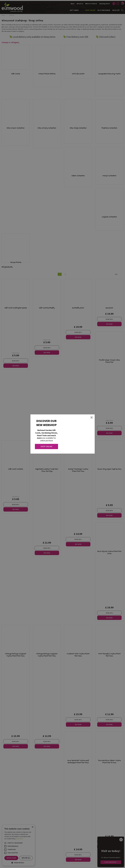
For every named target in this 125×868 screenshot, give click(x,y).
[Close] (92, 417)
